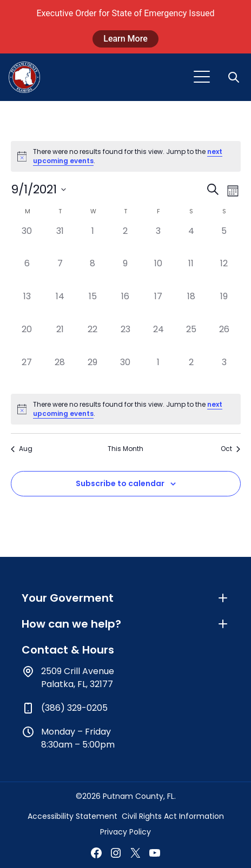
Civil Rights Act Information (173, 816)
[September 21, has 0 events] (60, 339)
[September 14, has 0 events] (60, 307)
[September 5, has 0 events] (224, 241)
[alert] (126, 156)
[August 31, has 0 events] (60, 241)
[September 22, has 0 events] (93, 339)
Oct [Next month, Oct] (230, 449)
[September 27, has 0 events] (27, 372)
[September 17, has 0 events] (158, 307)
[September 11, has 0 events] (191, 274)
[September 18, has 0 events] (191, 307)
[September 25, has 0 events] (191, 339)
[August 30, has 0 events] (27, 241)
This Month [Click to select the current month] (125, 449)
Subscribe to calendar (120, 483)
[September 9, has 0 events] (126, 274)
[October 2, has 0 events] (191, 372)
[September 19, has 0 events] (224, 307)
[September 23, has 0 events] (126, 339)
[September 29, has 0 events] (93, 372)
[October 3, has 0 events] (224, 372)
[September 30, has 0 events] (126, 372)
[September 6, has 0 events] (27, 274)
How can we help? (125, 624)
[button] (235, 77)
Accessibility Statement (72, 816)
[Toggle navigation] (202, 77)
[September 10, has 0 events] (158, 274)
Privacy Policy (125, 832)
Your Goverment (125, 598)
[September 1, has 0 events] (93, 241)
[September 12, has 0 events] (224, 274)
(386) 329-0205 (74, 708)
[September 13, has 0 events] (27, 307)
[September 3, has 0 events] (158, 241)
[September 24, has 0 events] (158, 339)
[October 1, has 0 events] (158, 372)
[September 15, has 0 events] (93, 307)
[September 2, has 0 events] (126, 241)
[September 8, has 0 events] (93, 274)
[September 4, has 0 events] (191, 241)
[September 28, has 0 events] (60, 372)
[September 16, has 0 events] (126, 307)
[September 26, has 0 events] (224, 339)
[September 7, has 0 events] (60, 274)
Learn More (125, 39)
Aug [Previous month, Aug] (22, 449)
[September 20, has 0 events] (27, 339)
